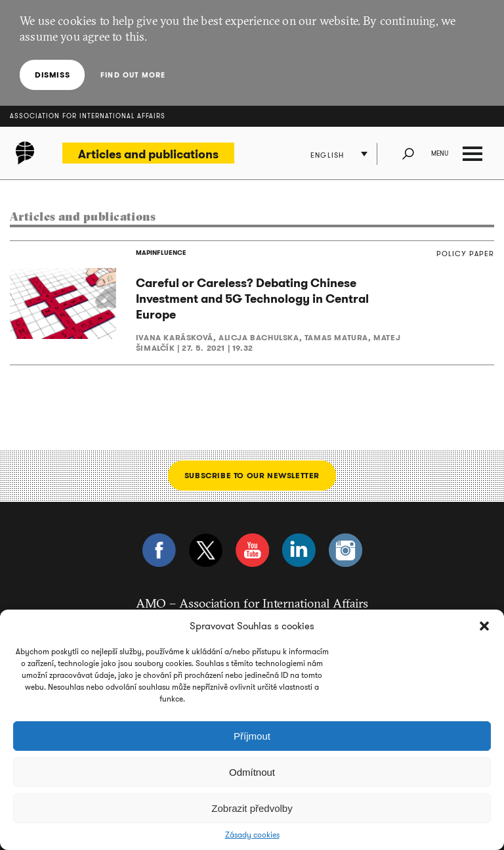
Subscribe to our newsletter (252, 475)
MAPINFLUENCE (161, 253)
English (327, 155)
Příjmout (252, 736)
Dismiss (52, 75)
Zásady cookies (252, 835)
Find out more (133, 75)
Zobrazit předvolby (252, 808)
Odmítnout (252, 772)
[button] (484, 626)
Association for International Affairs (88, 116)
